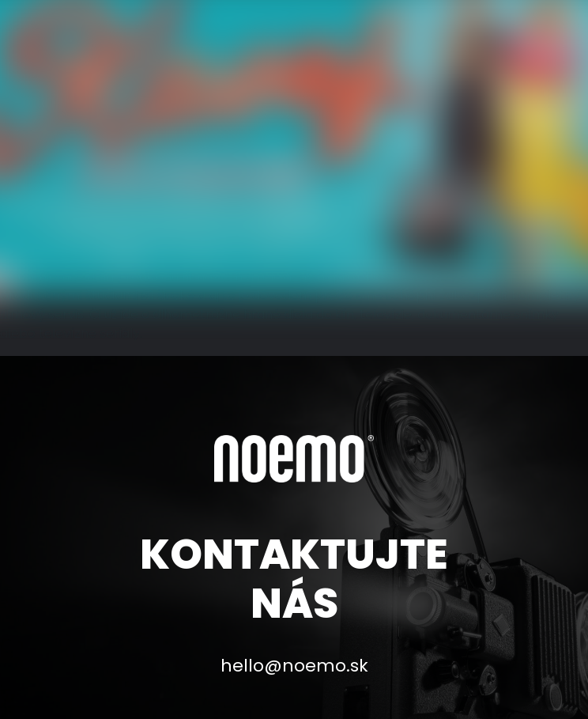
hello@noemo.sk (294, 666)
